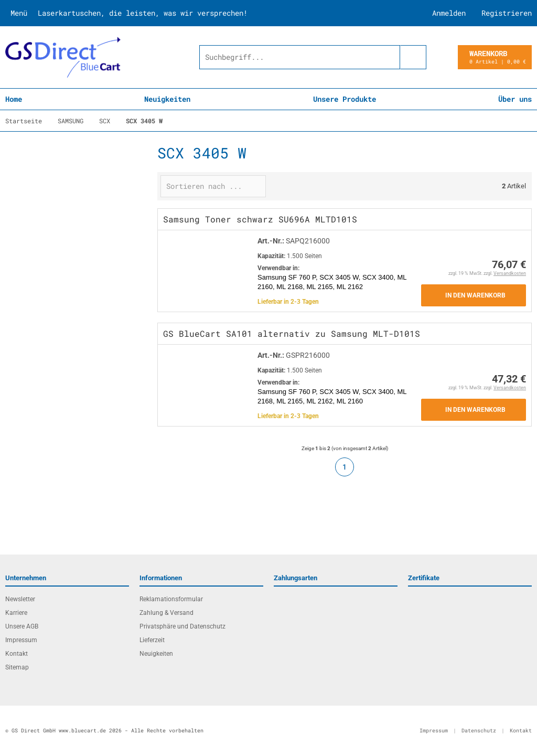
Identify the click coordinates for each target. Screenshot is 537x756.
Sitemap (17, 667)
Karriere (16, 613)
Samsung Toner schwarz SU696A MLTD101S (260, 219)
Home (14, 99)
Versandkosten (510, 273)
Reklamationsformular (171, 599)
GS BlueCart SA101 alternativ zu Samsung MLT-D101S (292, 333)
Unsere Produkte (345, 99)
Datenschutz (479, 731)
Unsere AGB (22, 626)
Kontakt (17, 654)
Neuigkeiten (167, 99)
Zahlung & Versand (167, 613)
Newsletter (20, 599)
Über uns (515, 99)
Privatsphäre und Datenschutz (182, 626)
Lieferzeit (152, 640)
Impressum (21, 640)
